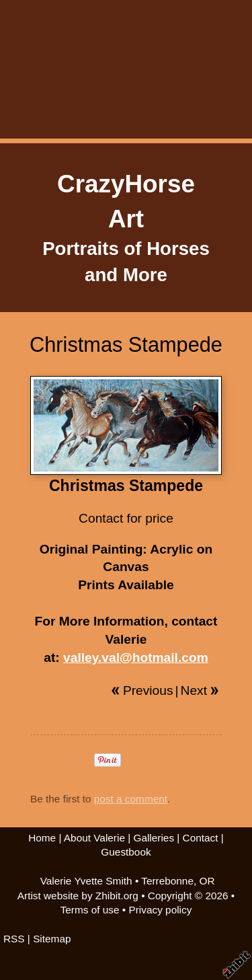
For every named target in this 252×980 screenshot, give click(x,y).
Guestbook (126, 852)
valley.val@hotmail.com (136, 657)
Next (194, 690)
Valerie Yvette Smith (86, 881)
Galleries (154, 838)
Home (42, 838)
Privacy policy (160, 910)
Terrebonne (167, 881)
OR (207, 881)
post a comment (131, 799)
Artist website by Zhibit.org (78, 896)
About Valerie (94, 838)
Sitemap (52, 939)
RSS (14, 939)
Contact (201, 838)
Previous (148, 690)
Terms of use (90, 910)
